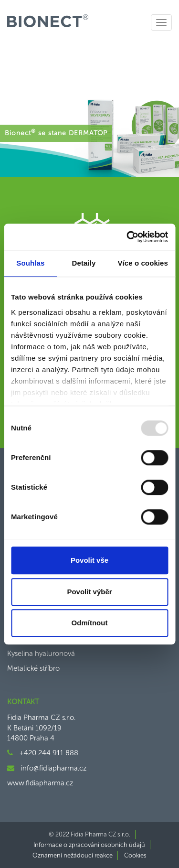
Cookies (135, 855)
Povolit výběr (89, 592)
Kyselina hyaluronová (41, 654)
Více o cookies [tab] (143, 263)
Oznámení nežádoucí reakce (73, 855)
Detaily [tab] (84, 263)
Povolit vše (89, 560)
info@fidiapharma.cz (54, 768)
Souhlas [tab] (30, 263)
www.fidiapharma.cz (40, 783)
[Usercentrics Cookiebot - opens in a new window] (127, 237)
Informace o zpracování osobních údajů (89, 845)
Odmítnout (90, 623)
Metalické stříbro (33, 668)
